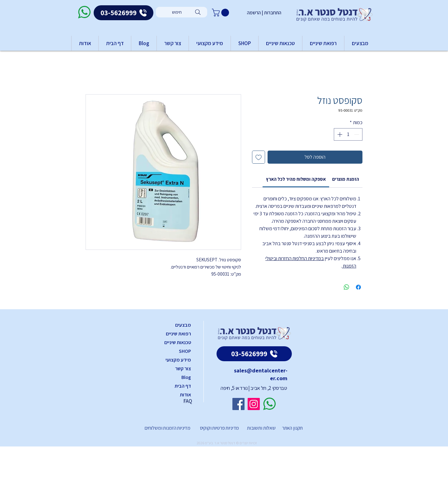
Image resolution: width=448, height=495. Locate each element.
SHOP (185, 351)
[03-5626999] (124, 13)
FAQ (188, 401)
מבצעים (183, 325)
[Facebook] (238, 404)
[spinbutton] (348, 134)
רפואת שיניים (178, 334)
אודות (185, 395)
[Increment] (339, 134)
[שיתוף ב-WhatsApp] (347, 287)
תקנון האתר (292, 428)
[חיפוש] (182, 12)
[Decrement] (357, 134)
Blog (186, 377)
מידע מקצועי (178, 360)
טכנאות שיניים (178, 342)
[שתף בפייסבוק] (358, 287)
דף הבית (183, 386)
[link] (296, 179)
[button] (221, 13)
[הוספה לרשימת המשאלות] (259, 157)
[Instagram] (254, 404)
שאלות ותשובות (261, 428)
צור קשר (183, 369)
